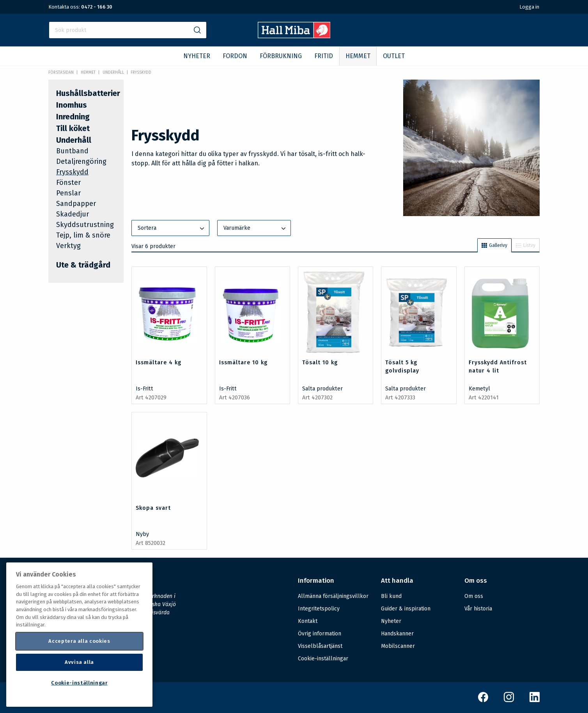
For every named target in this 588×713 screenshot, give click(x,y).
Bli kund (391, 596)
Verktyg (68, 246)
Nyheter (391, 621)
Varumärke (255, 229)
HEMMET (358, 56)
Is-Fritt (144, 389)
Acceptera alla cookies (79, 641)
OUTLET (394, 56)
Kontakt (308, 621)
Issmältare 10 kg (243, 363)
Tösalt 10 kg (320, 363)
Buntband (72, 151)
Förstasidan (61, 73)
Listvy (526, 245)
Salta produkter (322, 389)
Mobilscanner (398, 646)
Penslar (68, 193)
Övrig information (320, 634)
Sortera (172, 229)
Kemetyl (479, 389)
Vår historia (478, 609)
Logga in (529, 7)
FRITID (324, 56)
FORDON (235, 56)
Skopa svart (153, 508)
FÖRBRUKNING (281, 56)
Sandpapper (76, 204)
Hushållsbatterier (88, 93)
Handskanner (397, 634)
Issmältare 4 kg (159, 363)
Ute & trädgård (83, 265)
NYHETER (197, 56)
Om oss (474, 596)
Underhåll (113, 73)
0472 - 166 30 (97, 7)
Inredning (73, 117)
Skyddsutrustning (85, 225)
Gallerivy (494, 245)
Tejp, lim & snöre (83, 235)
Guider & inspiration (406, 609)
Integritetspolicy (319, 609)
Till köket (73, 128)
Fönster (68, 183)
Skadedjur (73, 214)
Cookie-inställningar (323, 659)
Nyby (142, 534)
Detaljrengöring (81, 161)
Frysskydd (141, 73)
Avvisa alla (79, 662)
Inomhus (72, 105)
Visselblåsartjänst (320, 646)
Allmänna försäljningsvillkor (333, 596)
